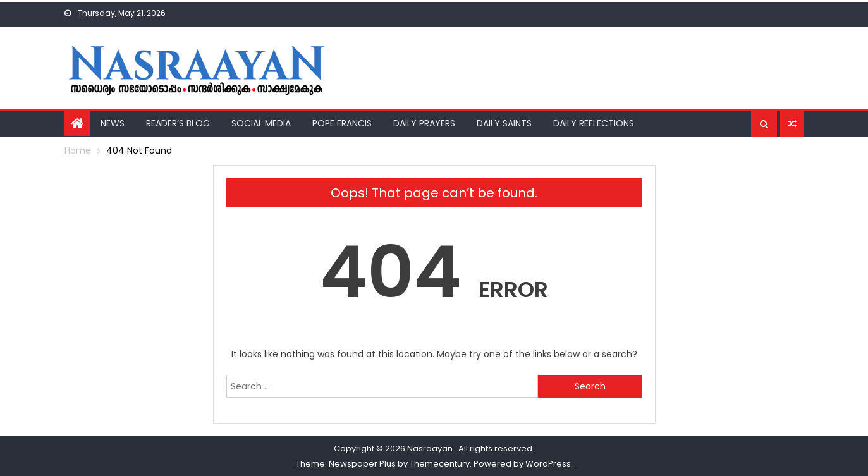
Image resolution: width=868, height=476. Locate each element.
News (113, 123)
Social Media (261, 123)
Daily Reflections (594, 123)
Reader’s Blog (178, 123)
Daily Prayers (424, 123)
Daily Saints (504, 123)
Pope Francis (342, 123)
